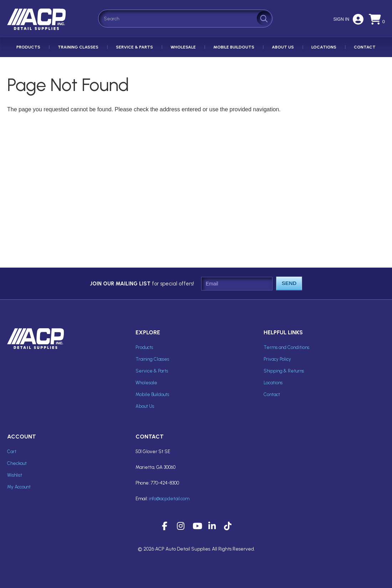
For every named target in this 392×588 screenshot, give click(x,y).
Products (28, 47)
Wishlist (15, 475)
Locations (324, 47)
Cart (12, 452)
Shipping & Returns (284, 371)
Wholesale (183, 47)
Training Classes (78, 47)
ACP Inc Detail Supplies (37, 30)
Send (289, 283)
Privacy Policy (277, 359)
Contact (365, 47)
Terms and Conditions (286, 347)
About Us (283, 47)
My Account (19, 487)
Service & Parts (134, 47)
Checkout (17, 463)
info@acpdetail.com (169, 499)
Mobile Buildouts (234, 47)
